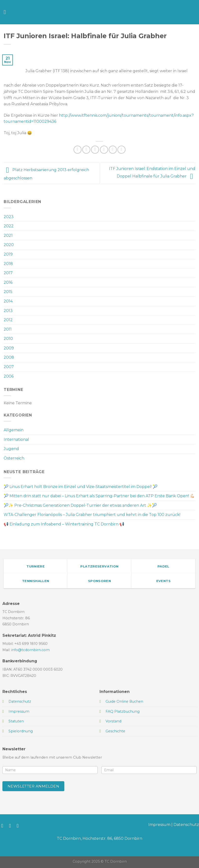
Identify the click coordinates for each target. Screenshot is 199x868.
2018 (8, 264)
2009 (9, 348)
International (16, 439)
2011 (8, 329)
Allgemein (14, 430)
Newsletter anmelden (33, 786)
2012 (8, 320)
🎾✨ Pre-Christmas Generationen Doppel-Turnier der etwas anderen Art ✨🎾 (80, 505)
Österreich (14, 458)
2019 (8, 254)
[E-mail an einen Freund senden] (104, 150)
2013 (8, 311)
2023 (9, 217)
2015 (8, 292)
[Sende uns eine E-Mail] (19, 826)
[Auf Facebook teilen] (86, 150)
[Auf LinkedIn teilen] (121, 150)
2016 (8, 282)
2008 (9, 357)
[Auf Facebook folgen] (4, 826)
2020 (9, 245)
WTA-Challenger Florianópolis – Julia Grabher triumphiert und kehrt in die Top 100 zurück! (92, 515)
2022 (9, 226)
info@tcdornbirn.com (30, 650)
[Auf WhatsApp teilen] (78, 150)
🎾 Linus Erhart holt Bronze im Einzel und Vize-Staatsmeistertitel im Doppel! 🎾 (81, 487)
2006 (9, 376)
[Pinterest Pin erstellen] (113, 150)
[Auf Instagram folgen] (12, 826)
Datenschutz (186, 825)
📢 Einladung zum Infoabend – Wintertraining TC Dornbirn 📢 (64, 524)
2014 (8, 301)
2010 (8, 339)
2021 (8, 235)
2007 (9, 367)
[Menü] (7, 12)
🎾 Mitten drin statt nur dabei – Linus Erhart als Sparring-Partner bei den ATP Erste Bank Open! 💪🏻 (99, 496)
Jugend (11, 449)
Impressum (159, 825)
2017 (8, 273)
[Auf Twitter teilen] (95, 150)
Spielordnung (21, 731)
